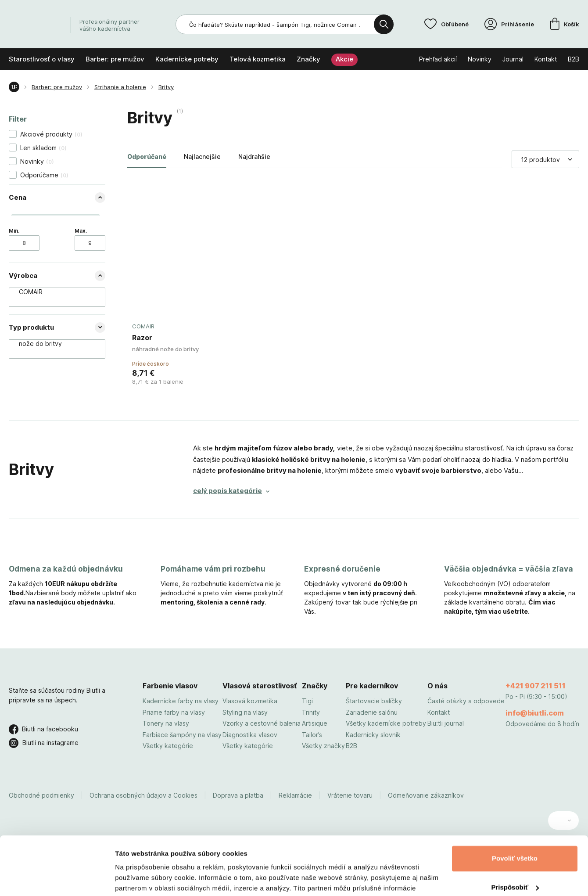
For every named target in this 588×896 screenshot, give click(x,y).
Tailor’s (312, 735)
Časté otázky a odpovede (466, 701)
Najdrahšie (254, 157)
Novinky (37, 161)
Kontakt (439, 712)
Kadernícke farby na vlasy (181, 701)
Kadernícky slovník (373, 735)
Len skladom (43, 148)
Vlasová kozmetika (250, 701)
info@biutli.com (535, 713)
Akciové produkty (51, 134)
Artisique (315, 723)
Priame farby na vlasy (174, 712)
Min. (14, 231)
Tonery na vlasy (166, 723)
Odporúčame (44, 175)
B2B (351, 746)
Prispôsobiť (515, 832)
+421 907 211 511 (536, 686)
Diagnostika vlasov (250, 735)
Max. (81, 231)
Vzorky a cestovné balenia (262, 723)
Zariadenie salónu (372, 712)
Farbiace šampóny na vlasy (182, 735)
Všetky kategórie (168, 746)
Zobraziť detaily (140, 879)
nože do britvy (53, 344)
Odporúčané (147, 157)
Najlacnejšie (202, 157)
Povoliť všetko (515, 804)
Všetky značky (323, 746)
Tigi (307, 701)
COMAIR (53, 292)
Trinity (311, 712)
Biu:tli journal (446, 723)
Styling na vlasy (245, 712)
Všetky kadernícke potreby (386, 723)
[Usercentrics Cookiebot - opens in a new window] (57, 879)
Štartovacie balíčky (374, 701)
